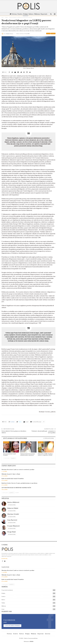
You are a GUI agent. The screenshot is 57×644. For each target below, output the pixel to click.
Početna (14, 14)
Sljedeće (13, 458)
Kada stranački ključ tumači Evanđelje (13, 479)
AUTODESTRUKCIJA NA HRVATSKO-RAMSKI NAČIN (16, 488)
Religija (27, 14)
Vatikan (53, 33)
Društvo (21, 14)
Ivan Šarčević (12, 520)
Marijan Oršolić (13, 514)
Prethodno (7, 458)
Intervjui (48, 634)
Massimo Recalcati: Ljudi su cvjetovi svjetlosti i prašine (18, 470)
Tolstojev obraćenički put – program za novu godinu (44, 432)
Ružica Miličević (13, 502)
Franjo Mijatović (14, 526)
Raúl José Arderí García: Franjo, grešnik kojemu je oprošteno (19, 483)
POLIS (32, 642)
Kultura (33, 14)
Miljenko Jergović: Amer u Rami (11, 474)
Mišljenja (39, 14)
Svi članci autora (12, 505)
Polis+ (3, 609)
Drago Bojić (12, 532)
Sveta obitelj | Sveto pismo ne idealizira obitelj (14, 432)
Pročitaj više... (5, 559)
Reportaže (41, 634)
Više (44, 14)
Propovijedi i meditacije (7, 590)
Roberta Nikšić (13, 508)
